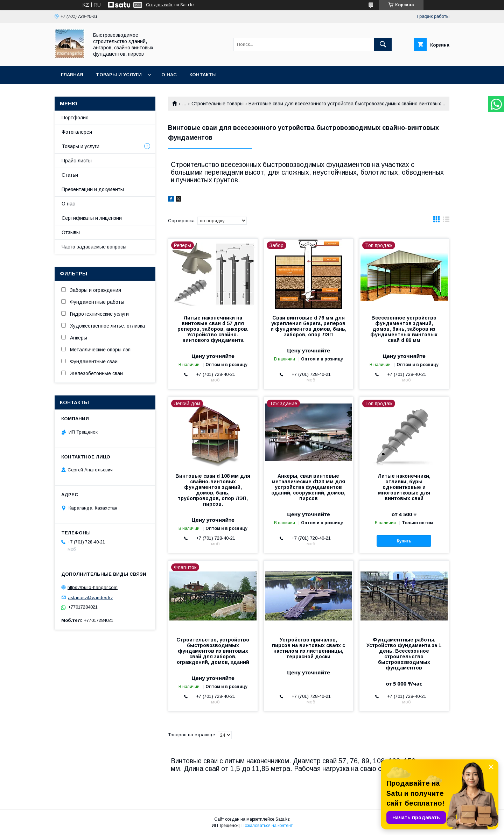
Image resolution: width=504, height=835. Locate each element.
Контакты (203, 75)
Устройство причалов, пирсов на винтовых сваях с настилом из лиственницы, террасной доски (309, 648)
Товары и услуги (119, 75)
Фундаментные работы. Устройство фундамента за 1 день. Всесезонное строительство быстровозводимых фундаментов (404, 654)
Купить (404, 541)
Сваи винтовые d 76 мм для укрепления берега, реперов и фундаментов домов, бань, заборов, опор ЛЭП (309, 326)
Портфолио (75, 118)
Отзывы (71, 232)
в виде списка (446, 221)
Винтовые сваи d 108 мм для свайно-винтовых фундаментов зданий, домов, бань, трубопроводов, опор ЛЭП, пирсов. (213, 490)
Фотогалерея (77, 132)
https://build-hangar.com (93, 587)
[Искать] (383, 44)
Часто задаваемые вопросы (94, 247)
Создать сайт (159, 5)
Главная (72, 75)
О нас (169, 75)
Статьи (70, 175)
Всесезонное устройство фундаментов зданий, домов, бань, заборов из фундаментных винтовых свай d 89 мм (404, 329)
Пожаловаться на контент (267, 826)
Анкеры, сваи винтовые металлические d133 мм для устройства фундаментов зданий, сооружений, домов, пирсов (309, 487)
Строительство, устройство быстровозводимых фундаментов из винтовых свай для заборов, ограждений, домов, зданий (213, 651)
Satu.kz (283, 819)
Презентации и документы (93, 189)
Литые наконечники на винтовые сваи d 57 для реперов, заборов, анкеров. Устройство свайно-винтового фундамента (213, 329)
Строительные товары (218, 104)
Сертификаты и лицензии (92, 218)
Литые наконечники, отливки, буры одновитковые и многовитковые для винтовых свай (404, 487)
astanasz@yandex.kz (90, 597)
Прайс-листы (77, 161)
